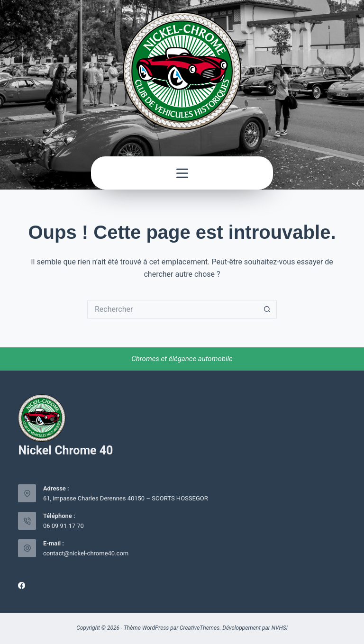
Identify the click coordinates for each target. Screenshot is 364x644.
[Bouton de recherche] (267, 309)
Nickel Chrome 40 (65, 450)
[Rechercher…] (173, 309)
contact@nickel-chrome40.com (86, 553)
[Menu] (182, 173)
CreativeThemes (200, 628)
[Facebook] (22, 585)
